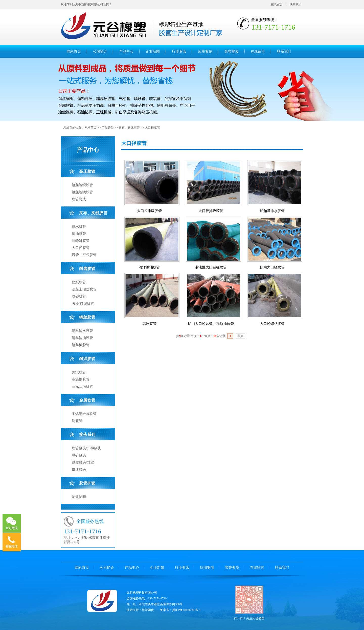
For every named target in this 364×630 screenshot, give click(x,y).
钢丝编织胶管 (82, 185)
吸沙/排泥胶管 (83, 303)
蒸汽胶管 (79, 372)
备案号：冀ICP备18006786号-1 (180, 610)
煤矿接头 (79, 455)
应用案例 (205, 51)
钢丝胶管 (87, 317)
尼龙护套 (79, 497)
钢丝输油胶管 (82, 338)
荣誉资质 (232, 51)
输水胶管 (79, 227)
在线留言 (277, 4)
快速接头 (79, 469)
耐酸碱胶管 (81, 241)
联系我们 (295, 4)
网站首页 (74, 51)
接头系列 (87, 435)
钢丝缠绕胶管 (82, 192)
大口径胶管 (152, 128)
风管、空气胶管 (84, 255)
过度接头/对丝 (83, 462)
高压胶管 (87, 171)
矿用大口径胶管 (272, 267)
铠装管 (77, 421)
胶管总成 (79, 199)
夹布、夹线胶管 (129, 128)
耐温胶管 (87, 359)
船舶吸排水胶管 (272, 211)
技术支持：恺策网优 (140, 610)
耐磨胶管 (87, 269)
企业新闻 (153, 51)
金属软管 (87, 400)
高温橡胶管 (81, 379)
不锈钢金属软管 (84, 414)
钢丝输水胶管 (82, 331)
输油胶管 (79, 234)
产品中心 (126, 51)
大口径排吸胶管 (149, 211)
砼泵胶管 (79, 282)
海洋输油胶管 (149, 267)
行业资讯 (179, 51)
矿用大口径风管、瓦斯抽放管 (211, 324)
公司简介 (100, 51)
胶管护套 (87, 483)
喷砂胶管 (79, 296)
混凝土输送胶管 (84, 289)
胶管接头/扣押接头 (86, 448)
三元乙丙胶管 (82, 386)
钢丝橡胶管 (81, 345)
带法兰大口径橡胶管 (211, 267)
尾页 (240, 336)
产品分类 (108, 128)
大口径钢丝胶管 (272, 324)
